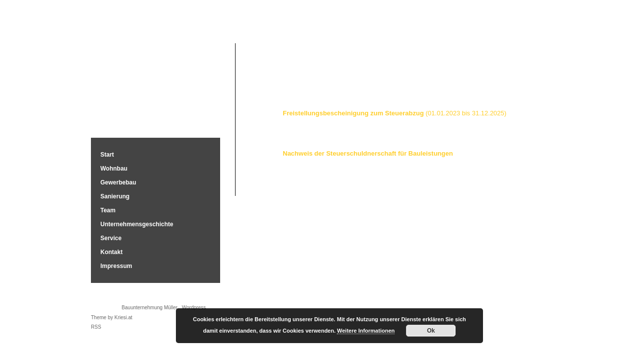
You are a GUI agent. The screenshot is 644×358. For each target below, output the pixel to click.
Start (107, 155)
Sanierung (115, 196)
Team (108, 210)
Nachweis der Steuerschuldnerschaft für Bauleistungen (368, 153)
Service (111, 238)
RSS (96, 327)
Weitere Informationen (366, 331)
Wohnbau (114, 169)
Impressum (116, 266)
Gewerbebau (118, 182)
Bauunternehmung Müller (156, 86)
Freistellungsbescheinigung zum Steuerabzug (395, 113)
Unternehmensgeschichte (137, 224)
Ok (431, 331)
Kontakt (112, 252)
